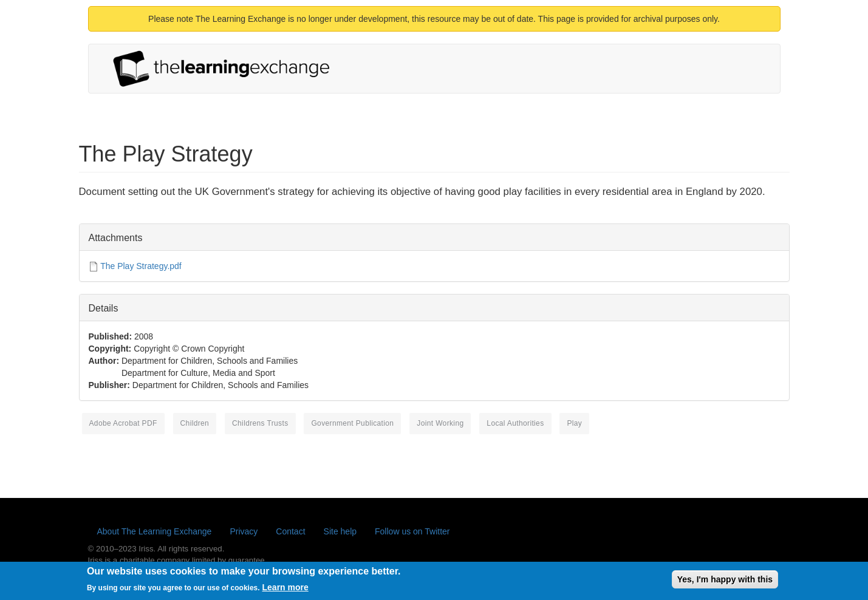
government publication (352, 423)
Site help (340, 531)
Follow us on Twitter (412, 531)
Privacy (244, 531)
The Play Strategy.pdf (141, 266)
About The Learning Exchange (155, 531)
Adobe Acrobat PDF (123, 423)
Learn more (285, 591)
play (574, 423)
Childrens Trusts (260, 423)
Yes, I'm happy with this (725, 583)
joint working (440, 423)
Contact (290, 531)
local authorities (515, 423)
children (195, 423)
